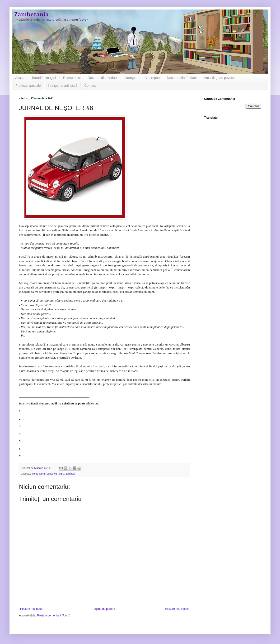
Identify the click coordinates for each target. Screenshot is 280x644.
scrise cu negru (55, 474)
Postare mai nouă (31, 609)
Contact (90, 86)
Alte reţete (152, 78)
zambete (70, 474)
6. (20, 449)
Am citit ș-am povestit (220, 78)
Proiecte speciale (28, 86)
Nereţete (131, 78)
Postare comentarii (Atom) (54, 615)
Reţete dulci (72, 78)
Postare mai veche (177, 609)
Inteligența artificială (63, 86)
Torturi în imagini (44, 78)
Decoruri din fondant (103, 78)
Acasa (20, 78)
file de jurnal (38, 474)
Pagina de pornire (104, 609)
